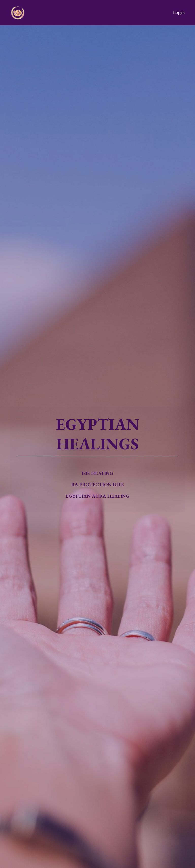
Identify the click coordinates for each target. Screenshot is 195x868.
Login (179, 13)
